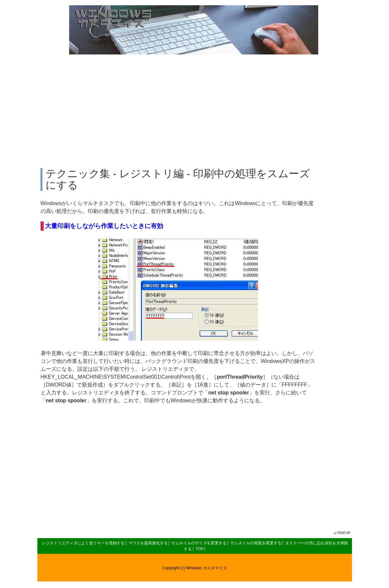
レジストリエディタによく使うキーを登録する (83, 543)
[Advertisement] (195, 112)
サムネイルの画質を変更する (256, 543)
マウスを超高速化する (148, 543)
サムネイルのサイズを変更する (199, 543)
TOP (200, 549)
